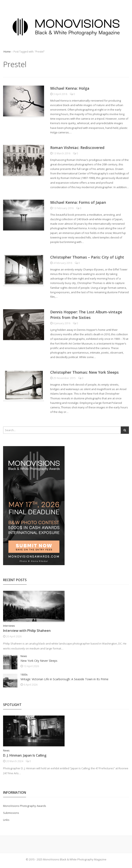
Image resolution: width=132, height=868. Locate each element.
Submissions (11, 813)
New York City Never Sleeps (39, 661)
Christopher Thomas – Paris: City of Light (87, 257)
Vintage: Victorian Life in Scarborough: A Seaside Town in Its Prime (64, 679)
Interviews (9, 626)
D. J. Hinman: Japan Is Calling (25, 755)
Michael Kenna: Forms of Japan (78, 202)
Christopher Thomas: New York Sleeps (84, 372)
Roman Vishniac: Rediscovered (77, 148)
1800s (24, 675)
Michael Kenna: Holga (70, 88)
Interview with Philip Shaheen (27, 631)
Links (6, 820)
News (24, 656)
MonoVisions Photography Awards (25, 806)
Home (7, 52)
